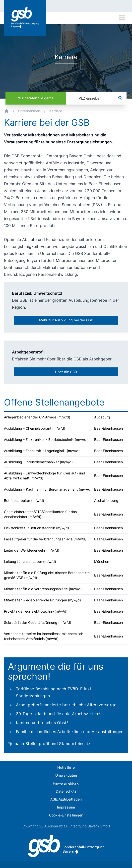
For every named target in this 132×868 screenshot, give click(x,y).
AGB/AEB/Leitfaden (66, 799)
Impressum (66, 807)
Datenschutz (66, 791)
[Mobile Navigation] (122, 18)
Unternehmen (29, 111)
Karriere (56, 111)
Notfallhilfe (66, 767)
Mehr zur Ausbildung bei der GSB (66, 320)
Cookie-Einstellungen (66, 815)
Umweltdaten (66, 775)
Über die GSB (66, 372)
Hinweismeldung (66, 783)
